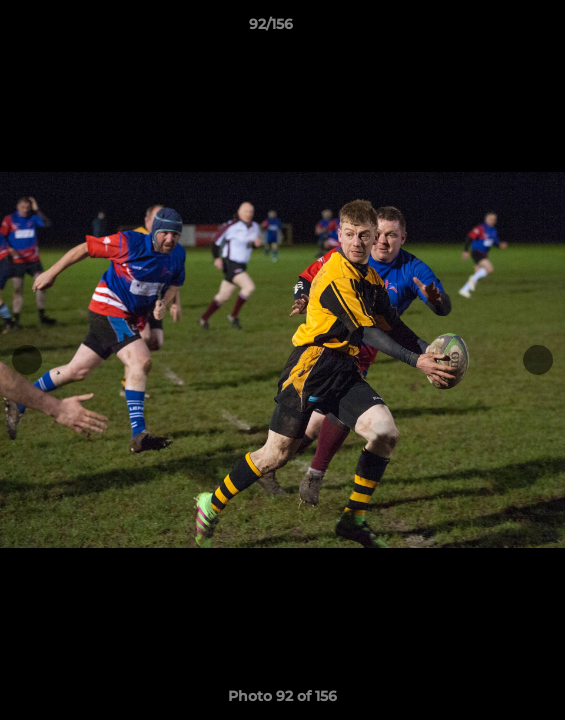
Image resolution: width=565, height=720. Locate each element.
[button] (493, 29)
